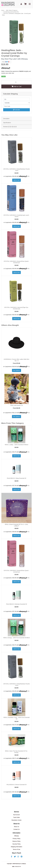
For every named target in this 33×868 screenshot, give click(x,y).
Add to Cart (16, 86)
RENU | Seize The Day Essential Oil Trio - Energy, (16, 752)
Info (28, 176)
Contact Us (16, 829)
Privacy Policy (16, 839)
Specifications (7, 123)
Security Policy (17, 844)
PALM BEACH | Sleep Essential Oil (16, 478)
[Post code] (16, 106)
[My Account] (21, 4)
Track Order (16, 817)
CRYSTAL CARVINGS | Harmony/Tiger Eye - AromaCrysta (17, 308)
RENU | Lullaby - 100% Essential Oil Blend (16, 445)
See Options (16, 370)
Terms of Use (16, 849)
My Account (16, 815)
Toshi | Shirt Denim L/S (16, 405)
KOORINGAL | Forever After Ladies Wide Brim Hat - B (16, 360)
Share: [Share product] (6, 62)
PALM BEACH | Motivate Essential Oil (16, 604)
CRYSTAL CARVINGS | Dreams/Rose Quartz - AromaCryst (16, 262)
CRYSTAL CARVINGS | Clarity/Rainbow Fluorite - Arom (17, 170)
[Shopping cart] (25, 4)
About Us (17, 827)
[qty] (16, 99)
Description (6, 119)
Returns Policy (16, 841)
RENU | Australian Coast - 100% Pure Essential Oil (16, 718)
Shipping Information (16, 847)
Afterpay (16, 836)
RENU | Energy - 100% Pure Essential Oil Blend (16, 638)
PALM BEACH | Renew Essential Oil (17, 785)
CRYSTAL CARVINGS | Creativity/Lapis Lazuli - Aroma (17, 216)
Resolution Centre (16, 820)
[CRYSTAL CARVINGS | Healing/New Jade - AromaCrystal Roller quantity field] (16, 82)
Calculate (16, 110)
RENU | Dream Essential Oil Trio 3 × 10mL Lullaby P (16, 525)
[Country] (16, 103)
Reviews (10, 127)
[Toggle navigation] (30, 4)
